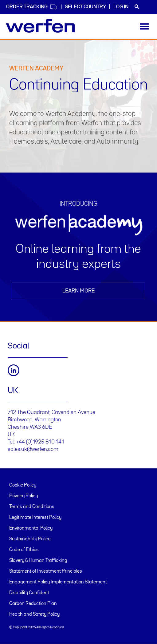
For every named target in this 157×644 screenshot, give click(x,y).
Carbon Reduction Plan (33, 604)
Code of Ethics (24, 550)
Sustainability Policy (30, 539)
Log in (121, 7)
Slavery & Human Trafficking (38, 561)
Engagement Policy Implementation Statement (58, 582)
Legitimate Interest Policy (35, 518)
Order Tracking (32, 7)
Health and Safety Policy (34, 614)
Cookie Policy (23, 485)
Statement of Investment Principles (46, 571)
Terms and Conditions (32, 507)
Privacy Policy (24, 496)
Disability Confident (29, 593)
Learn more (78, 291)
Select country (85, 7)
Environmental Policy (31, 528)
